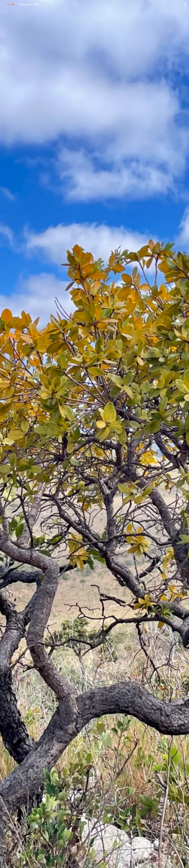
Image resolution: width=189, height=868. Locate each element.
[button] (185, 4)
